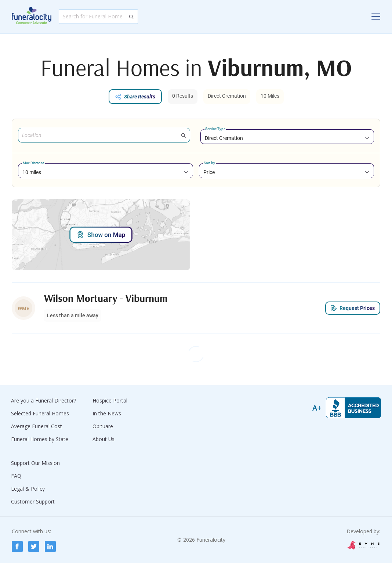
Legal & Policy (28, 489)
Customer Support (33, 501)
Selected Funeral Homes (40, 413)
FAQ (16, 476)
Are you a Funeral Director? (43, 400)
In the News (107, 413)
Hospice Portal (110, 400)
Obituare (103, 426)
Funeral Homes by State (40, 439)
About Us (104, 439)
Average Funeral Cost (37, 426)
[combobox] (287, 138)
